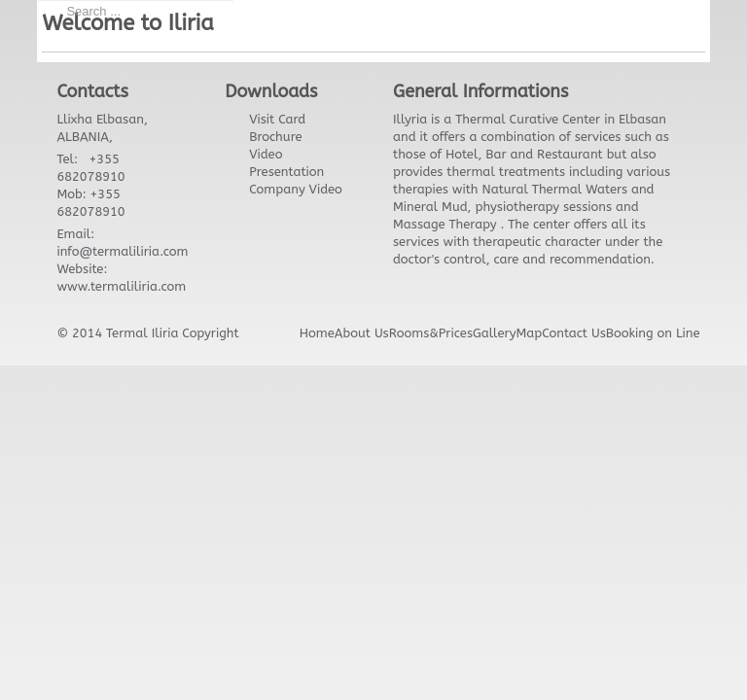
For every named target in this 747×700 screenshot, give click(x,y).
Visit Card (277, 119)
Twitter (506, 20)
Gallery (495, 333)
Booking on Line (653, 333)
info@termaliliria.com (122, 251)
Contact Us (574, 333)
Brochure (275, 137)
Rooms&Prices (431, 333)
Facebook (584, 20)
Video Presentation (286, 163)
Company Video (296, 189)
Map (529, 333)
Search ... (37, 0)
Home (317, 333)
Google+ (622, 20)
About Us (362, 333)
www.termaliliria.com (121, 286)
